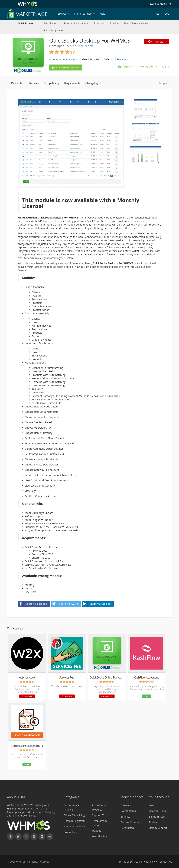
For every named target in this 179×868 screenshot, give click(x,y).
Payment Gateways (75, 826)
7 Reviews (120, 59)
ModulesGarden (81, 46)
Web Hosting (100, 836)
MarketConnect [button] (84, 14)
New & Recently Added (136, 23)
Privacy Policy (149, 862)
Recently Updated (53, 30)
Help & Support (158, 828)
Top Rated (99, 23)
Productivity (71, 832)
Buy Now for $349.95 (66, 67)
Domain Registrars (75, 821)
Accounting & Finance (62, 59)
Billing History (157, 817)
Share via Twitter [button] (65, 604)
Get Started (127, 828)
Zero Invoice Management (27, 746)
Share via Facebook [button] (33, 604)
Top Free (114, 23)
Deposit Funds (157, 811)
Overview (126, 805)
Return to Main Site (159, 4)
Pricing (153, 822)
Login (152, 805)
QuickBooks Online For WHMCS (107, 677)
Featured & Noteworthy (76, 23)
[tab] (18, 84)
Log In (168, 14)
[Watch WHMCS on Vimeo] (42, 837)
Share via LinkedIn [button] (97, 604)
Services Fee (67, 677)
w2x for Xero (27, 677)
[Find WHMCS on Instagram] (34, 837)
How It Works (128, 811)
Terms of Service (128, 862)
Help (103, 14)
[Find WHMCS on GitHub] (50, 837)
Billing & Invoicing (74, 815)
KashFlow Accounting (147, 677)
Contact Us (166, 862)
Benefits (125, 817)
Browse (63, 14)
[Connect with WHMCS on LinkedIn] (26, 837)
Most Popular (51, 23)
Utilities (97, 831)
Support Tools (100, 815)
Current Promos (130, 822)
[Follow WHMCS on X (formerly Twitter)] (18, 837)
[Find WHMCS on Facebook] (10, 837)
